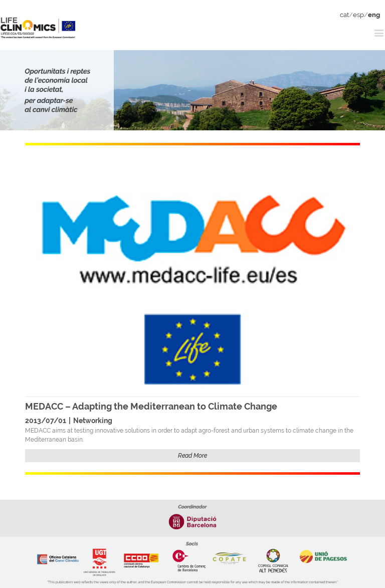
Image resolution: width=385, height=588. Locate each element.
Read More (192, 456)
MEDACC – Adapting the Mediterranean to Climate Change (151, 406)
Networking (93, 421)
